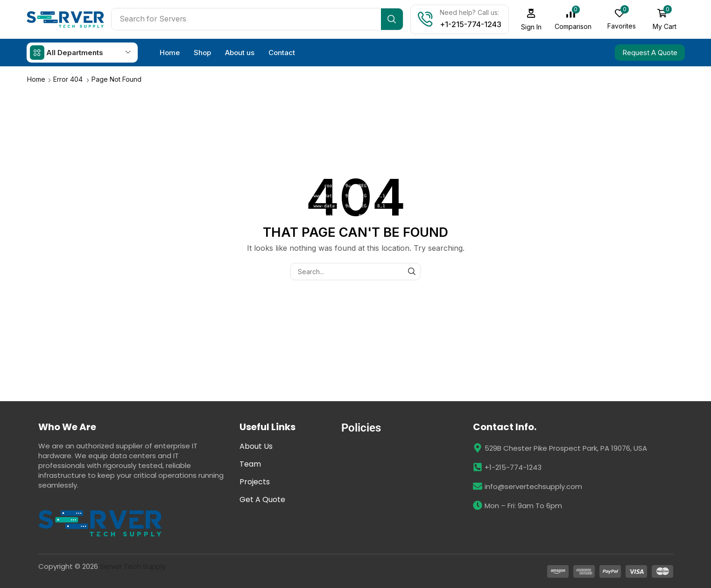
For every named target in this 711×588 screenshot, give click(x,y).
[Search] (392, 19)
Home (36, 79)
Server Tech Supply (133, 566)
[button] (531, 19)
